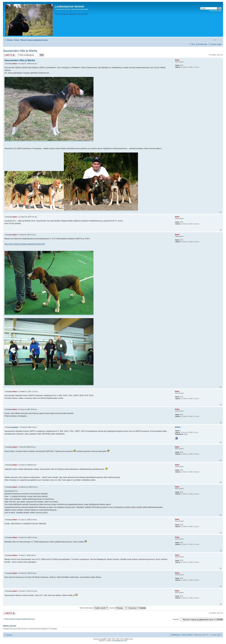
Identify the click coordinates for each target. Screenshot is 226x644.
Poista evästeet (187, 635)
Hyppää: (176, 619)
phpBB (104, 639)
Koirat (17, 40)
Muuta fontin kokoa (219, 39)
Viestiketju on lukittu (9, 55)
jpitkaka (15, 427)
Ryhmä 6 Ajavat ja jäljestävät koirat (34, 40)
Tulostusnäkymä (215, 39)
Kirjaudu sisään (216, 44)
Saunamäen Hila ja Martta (20, 51)
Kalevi (15, 64)
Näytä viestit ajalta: (94, 608)
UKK (193, 44)
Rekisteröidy (203, 44)
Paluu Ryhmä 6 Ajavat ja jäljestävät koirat (20, 619)
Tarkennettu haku (215, 11)
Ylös (221, 212)
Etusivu (10, 40)
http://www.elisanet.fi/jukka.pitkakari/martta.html (25, 244)
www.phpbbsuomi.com (120, 641)
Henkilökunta (175, 635)
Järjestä (118, 608)
